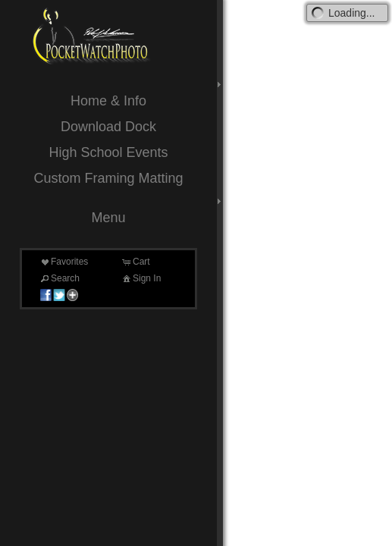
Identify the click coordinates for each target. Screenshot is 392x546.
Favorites (63, 262)
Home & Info (108, 101)
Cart (135, 262)
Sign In (141, 278)
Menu (108, 218)
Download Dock (108, 127)
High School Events (108, 152)
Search (59, 278)
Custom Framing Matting (108, 178)
